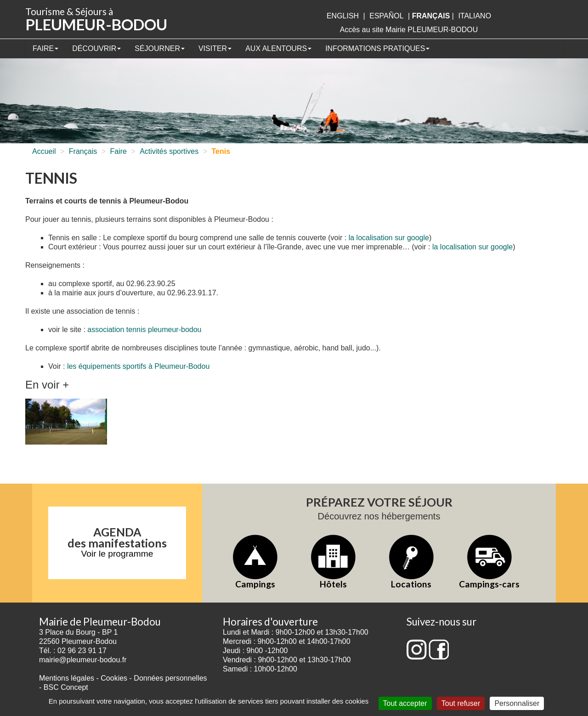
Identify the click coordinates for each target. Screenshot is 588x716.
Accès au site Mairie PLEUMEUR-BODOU (409, 30)
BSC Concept (66, 687)
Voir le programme (117, 554)
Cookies (114, 678)
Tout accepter (405, 703)
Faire (45, 48)
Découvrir (96, 48)
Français (83, 151)
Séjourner (160, 48)
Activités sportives (169, 151)
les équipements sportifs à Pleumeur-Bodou (138, 366)
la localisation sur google (389, 238)
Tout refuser (461, 703)
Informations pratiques (377, 48)
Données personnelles (170, 678)
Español (386, 16)
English (343, 16)
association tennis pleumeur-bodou (144, 330)
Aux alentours (278, 48)
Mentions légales (67, 678)
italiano (475, 16)
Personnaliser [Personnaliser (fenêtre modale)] (517, 703)
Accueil (44, 151)
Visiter (215, 48)
